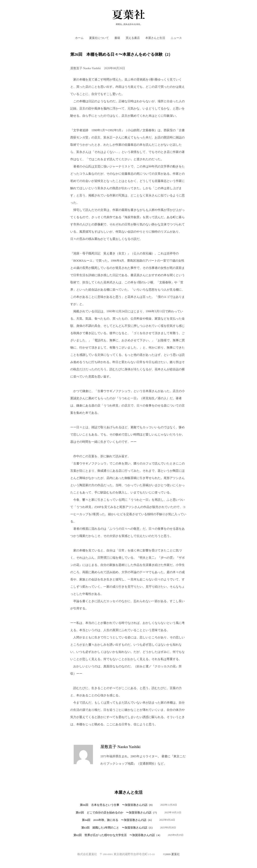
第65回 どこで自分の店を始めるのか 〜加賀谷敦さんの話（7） (117, 813)
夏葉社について (99, 38)
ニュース (176, 38)
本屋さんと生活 (155, 38)
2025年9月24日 (167, 820)
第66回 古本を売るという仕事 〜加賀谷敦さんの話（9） (117, 805)
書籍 (117, 38)
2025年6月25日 (176, 835)
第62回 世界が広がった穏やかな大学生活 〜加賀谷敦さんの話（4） (118, 835)
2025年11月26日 (169, 805)
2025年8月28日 (168, 828)
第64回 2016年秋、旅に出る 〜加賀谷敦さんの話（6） (118, 820)
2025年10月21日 (173, 812)
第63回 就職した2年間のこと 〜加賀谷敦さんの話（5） (118, 828)
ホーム (79, 38)
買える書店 (133, 38)
